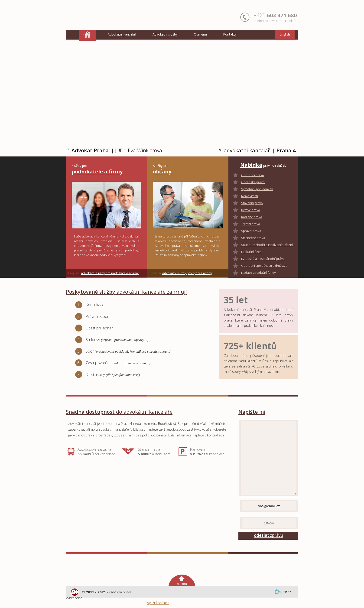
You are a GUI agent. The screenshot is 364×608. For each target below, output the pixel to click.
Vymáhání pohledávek (257, 189)
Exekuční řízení (252, 252)
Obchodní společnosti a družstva (264, 266)
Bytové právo (251, 210)
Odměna (200, 34)
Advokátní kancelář (122, 34)
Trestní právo (251, 224)
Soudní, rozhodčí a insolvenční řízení (267, 245)
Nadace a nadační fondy (258, 273)
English (285, 34)
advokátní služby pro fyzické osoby (187, 273)
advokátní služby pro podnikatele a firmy (110, 273)
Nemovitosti (250, 196)
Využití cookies (158, 603)
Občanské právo (253, 182)
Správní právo (251, 231)
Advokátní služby (165, 34)
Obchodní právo (253, 175)
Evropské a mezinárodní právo (263, 259)
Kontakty (230, 34)
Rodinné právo (252, 217)
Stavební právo (252, 203)
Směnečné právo (253, 238)
